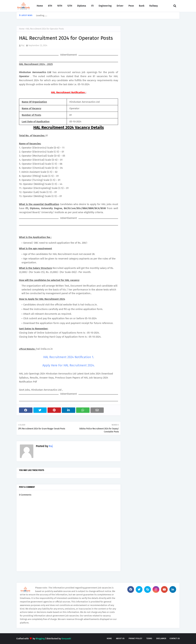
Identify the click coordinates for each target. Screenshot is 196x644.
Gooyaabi (66, 639)
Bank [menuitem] (142, 6)
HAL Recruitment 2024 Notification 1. (69, 357)
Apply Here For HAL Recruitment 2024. (69, 365)
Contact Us (175, 639)
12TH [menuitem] (70, 6)
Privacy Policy (135, 639)
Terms (149, 639)
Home (22, 29)
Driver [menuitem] (120, 6)
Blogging (40, 639)
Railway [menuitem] (154, 6)
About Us (120, 639)
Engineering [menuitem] (105, 6)
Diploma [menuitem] (82, 6)
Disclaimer (161, 639)
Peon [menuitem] (131, 6)
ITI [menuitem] (92, 6)
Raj (23, 45)
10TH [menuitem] (60, 6)
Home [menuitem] (40, 6)
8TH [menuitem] (50, 6)
